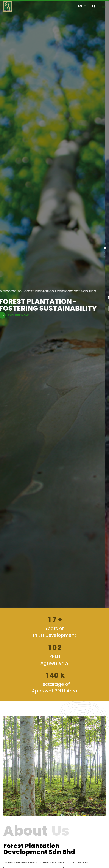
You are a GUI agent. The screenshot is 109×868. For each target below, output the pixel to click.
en (82, 6)
